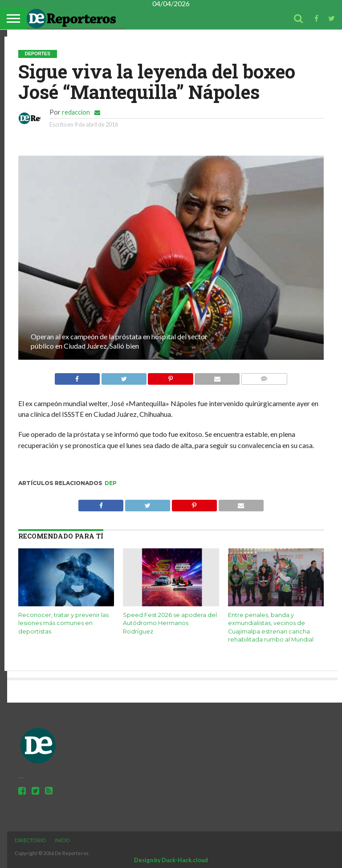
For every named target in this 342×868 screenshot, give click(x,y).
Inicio (62, 840)
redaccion (76, 112)
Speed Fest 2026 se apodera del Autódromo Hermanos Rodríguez (170, 623)
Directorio (30, 840)
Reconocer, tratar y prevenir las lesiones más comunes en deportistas (63, 623)
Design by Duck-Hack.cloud (171, 860)
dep (111, 483)
